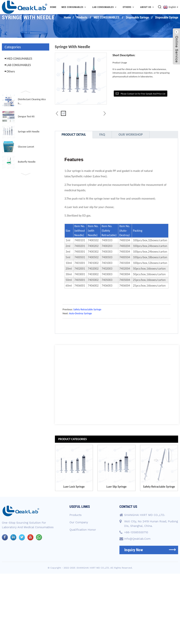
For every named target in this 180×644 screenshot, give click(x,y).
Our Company (79, 522)
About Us (148, 7)
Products (82, 17)
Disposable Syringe (137, 17)
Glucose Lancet (26, 147)
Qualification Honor (83, 529)
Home (53, 7)
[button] (26, 91)
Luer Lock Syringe (74, 486)
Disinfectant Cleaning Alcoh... (32, 101)
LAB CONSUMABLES (105, 7)
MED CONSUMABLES (74, 7)
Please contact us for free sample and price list (143, 94)
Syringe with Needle (29, 132)
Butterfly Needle (27, 162)
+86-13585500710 (136, 532)
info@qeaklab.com (137, 539)
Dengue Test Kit (26, 116)
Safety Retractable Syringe (87, 309)
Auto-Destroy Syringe (80, 313)
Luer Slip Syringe (116, 486)
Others (129, 7)
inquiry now (134, 550)
